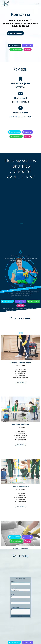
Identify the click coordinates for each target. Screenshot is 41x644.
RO (36, 4)
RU (38, 4)
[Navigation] (34, 4)
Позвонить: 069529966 (14, 46)
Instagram (28, 50)
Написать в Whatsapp (16, 50)
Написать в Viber (28, 46)
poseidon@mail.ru (20, 102)
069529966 (21, 87)
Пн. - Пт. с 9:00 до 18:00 (21, 116)
